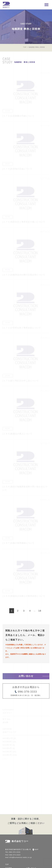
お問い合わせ (26, 676)
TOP (25, 47)
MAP (37, 850)
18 (40, 611)
